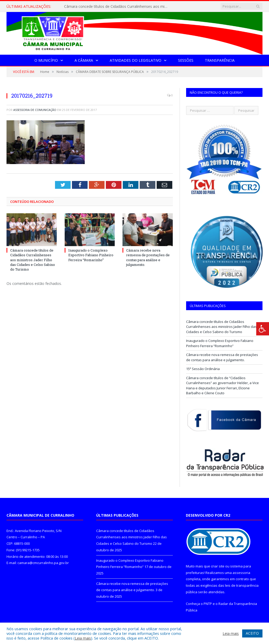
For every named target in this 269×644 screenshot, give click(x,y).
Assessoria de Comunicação (35, 110)
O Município (46, 60)
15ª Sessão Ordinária (203, 369)
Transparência (220, 60)
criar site (218, 566)
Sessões (186, 60)
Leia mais (83, 638)
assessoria (241, 573)
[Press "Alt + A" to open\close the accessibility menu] (263, 329)
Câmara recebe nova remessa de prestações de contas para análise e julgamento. (148, 257)
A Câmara (84, 60)
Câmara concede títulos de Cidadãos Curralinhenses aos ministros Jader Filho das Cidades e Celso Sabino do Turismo (118, 7)
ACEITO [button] (252, 633)
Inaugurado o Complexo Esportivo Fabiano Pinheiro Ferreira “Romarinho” (91, 255)
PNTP (208, 604)
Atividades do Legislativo (136, 60)
